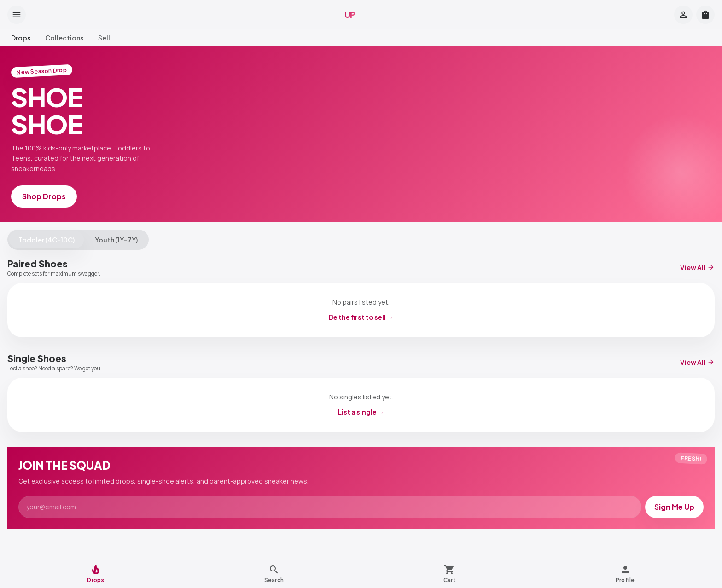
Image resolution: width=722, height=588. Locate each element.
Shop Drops (44, 196)
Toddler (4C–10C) (47, 240)
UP (350, 14)
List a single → (361, 412)
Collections (64, 38)
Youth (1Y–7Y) (116, 240)
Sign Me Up (674, 507)
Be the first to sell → (361, 317)
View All (697, 267)
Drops (21, 38)
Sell (104, 38)
